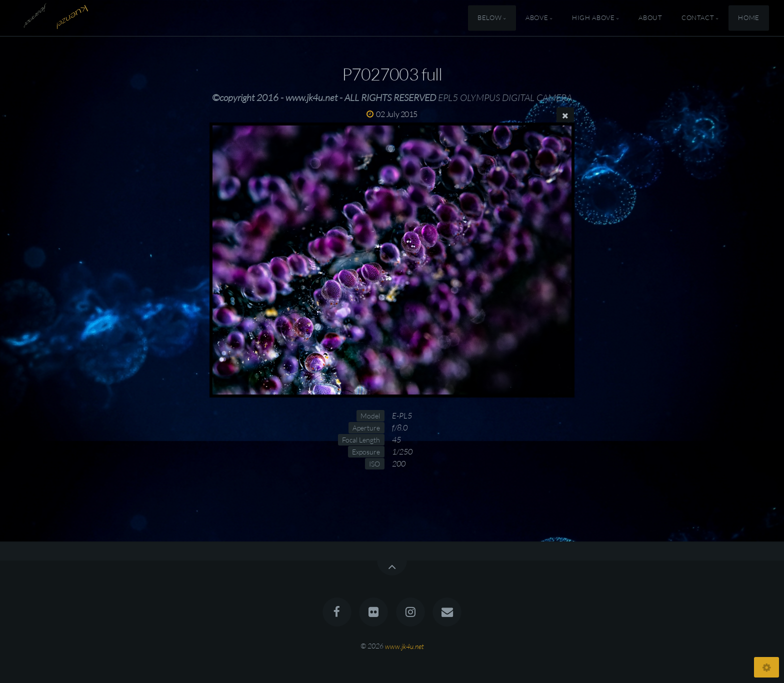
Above (537, 18)
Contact (698, 18)
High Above (593, 18)
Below (489, 18)
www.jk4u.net (404, 646)
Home (749, 18)
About (650, 18)
